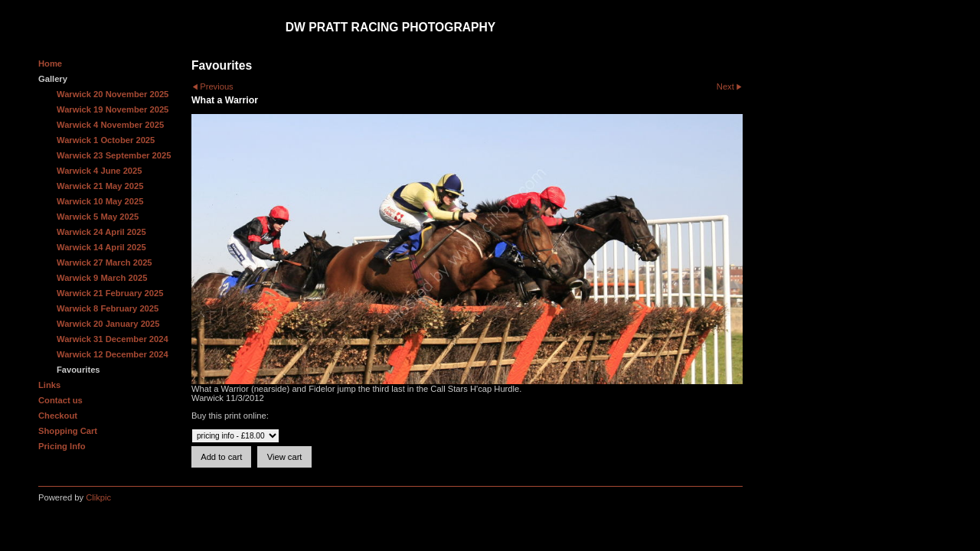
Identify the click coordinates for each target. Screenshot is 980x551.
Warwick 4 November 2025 (110, 125)
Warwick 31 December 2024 (113, 339)
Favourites (78, 370)
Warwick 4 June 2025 (100, 171)
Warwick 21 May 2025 (100, 186)
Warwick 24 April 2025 (101, 232)
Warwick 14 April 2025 (101, 247)
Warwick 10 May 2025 (100, 201)
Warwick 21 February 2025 (110, 293)
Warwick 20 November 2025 (113, 94)
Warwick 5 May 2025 (98, 217)
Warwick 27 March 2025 (105, 262)
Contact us (60, 400)
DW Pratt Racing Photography (391, 27)
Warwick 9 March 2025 (102, 278)
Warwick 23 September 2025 (114, 155)
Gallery (53, 79)
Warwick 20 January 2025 (108, 324)
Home (50, 64)
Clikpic (98, 497)
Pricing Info (62, 446)
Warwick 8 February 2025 (108, 308)
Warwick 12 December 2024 (113, 354)
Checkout (58, 416)
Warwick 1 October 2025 (106, 140)
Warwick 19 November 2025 (113, 109)
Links (49, 385)
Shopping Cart (68, 431)
